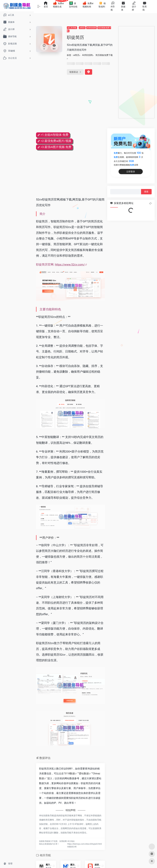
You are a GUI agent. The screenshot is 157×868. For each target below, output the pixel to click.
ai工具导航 (72, 28)
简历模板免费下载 (104, 55)
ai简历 (82, 28)
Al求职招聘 (91, 28)
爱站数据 (84, 774)
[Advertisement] (136, 72)
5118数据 (70, 774)
